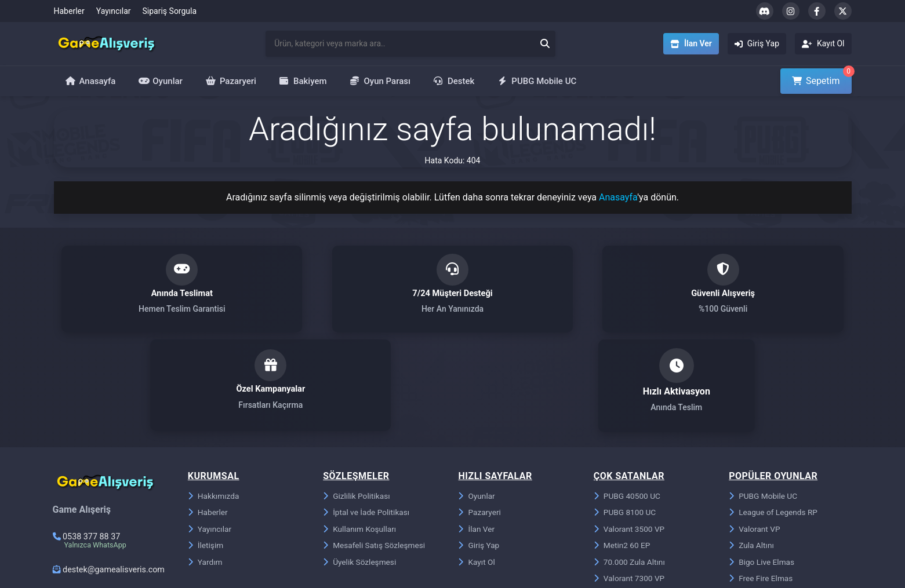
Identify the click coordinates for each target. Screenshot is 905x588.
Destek (454, 81)
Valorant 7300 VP (630, 486)
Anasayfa (91, 81)
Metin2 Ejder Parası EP (775, 503)
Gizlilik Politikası (357, 402)
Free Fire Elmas (762, 486)
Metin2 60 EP (623, 452)
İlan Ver (477, 436)
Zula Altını (752, 452)
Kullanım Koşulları (360, 436)
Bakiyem (303, 81)
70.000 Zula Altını (630, 469)
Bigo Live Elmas (762, 469)
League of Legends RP (774, 419)
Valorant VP (755, 436)
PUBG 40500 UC (628, 402)
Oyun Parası (380, 81)
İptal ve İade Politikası (367, 419)
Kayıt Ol (477, 469)
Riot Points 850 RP (632, 503)
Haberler (69, 11)
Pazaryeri (231, 81)
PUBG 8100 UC (626, 419)
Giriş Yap (479, 452)
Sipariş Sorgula (170, 11)
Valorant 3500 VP (630, 436)
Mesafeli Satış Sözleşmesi (375, 452)
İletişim (206, 452)
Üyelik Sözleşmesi (360, 469)
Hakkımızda (214, 402)
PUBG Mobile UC (537, 81)
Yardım (206, 469)
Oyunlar (161, 81)
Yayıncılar (114, 11)
